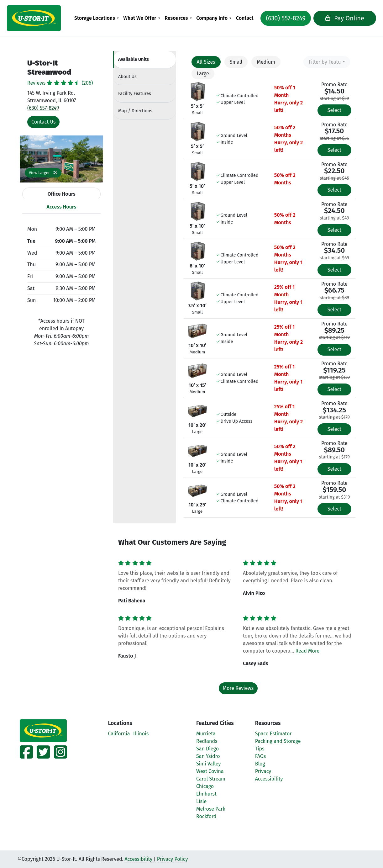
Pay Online (335, 18)
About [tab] (127, 77)
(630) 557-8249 (283, 18)
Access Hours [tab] (62, 207)
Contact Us (43, 122)
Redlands (207, 741)
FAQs (261, 756)
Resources (178, 18)
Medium (266, 62)
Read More (308, 651)
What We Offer (142, 18)
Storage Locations (97, 18)
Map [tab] (135, 111)
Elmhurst (206, 794)
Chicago (205, 786)
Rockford (206, 816)
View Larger (43, 173)
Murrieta (206, 734)
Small (236, 62)
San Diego (207, 749)
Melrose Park (211, 809)
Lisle (201, 801)
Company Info (214, 18)
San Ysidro (208, 756)
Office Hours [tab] (61, 194)
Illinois (141, 734)
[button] (26, 159)
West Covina (210, 771)
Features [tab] (135, 94)
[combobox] (327, 62)
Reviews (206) (60, 83)
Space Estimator (273, 734)
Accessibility (269, 779)
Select (334, 110)
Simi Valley (208, 764)
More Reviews (238, 688)
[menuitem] (99, 18)
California (119, 734)
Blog (260, 764)
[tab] (144, 60)
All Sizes (206, 62)
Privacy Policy (173, 859)
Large (203, 74)
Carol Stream (211, 779)
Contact (247, 18)
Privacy (263, 771)
